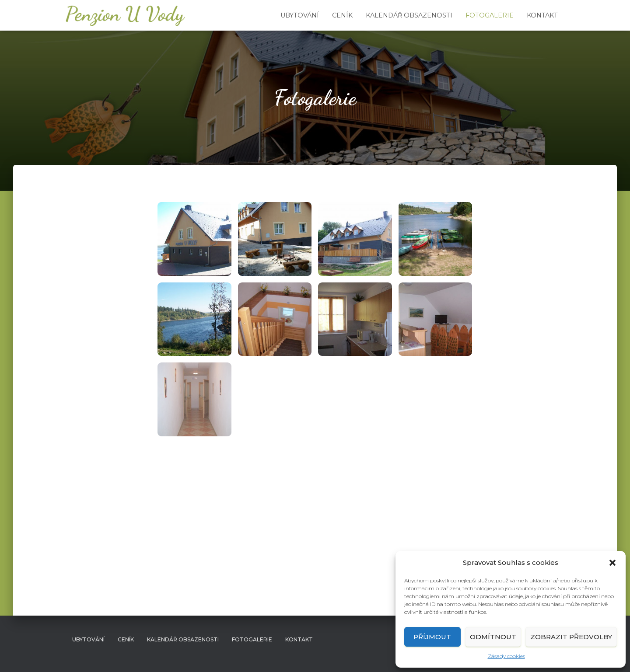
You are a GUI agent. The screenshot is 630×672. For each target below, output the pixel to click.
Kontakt (542, 15)
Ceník (342, 15)
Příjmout (432, 637)
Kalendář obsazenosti (409, 15)
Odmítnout (493, 637)
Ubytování (300, 15)
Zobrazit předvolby (571, 637)
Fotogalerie (490, 15)
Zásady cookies (506, 656)
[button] (612, 563)
